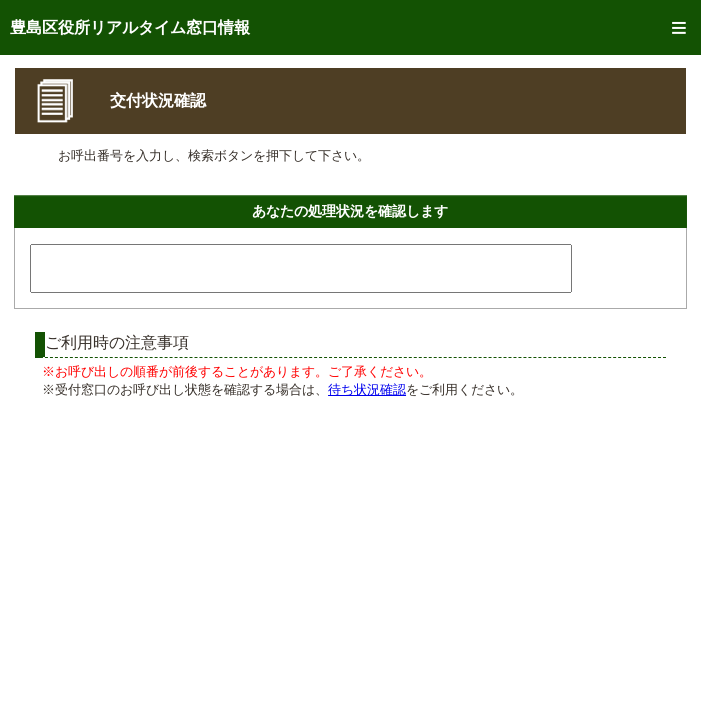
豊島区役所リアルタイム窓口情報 (130, 27)
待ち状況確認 (367, 389)
